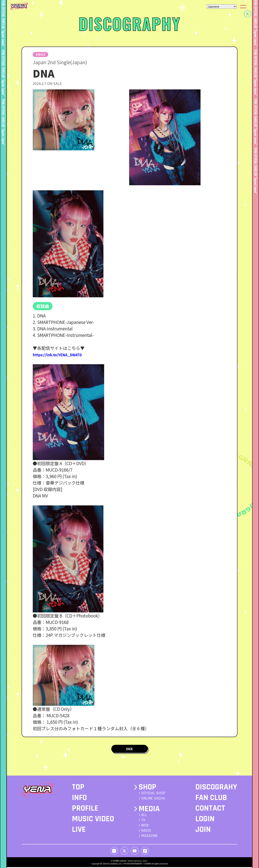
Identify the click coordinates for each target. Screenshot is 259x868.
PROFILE (85, 809)
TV (143, 821)
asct (145, 862)
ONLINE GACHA (153, 799)
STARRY (116, 862)
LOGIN (205, 820)
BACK (129, 749)
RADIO (146, 831)
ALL (144, 816)
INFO (79, 799)
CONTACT (210, 809)
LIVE (79, 831)
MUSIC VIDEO (93, 820)
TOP (78, 788)
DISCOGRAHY (216, 788)
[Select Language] (222, 6)
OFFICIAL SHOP (153, 794)
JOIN (203, 831)
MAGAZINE (149, 837)
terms (131, 862)
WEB (145, 826)
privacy (138, 862)
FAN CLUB (211, 799)
